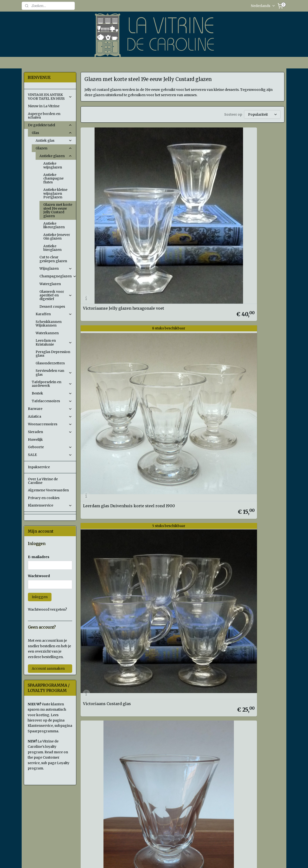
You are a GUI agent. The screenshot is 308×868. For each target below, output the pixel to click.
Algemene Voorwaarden (48, 490)
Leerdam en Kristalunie (54, 342)
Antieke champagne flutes (53, 178)
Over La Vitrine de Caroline (43, 481)
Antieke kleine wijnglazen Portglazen (55, 193)
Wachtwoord (39, 576)
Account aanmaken (48, 668)
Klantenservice (50, 505)
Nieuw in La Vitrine (44, 106)
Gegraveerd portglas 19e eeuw (181, 283)
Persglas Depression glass (53, 354)
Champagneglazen (58, 276)
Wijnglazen (56, 268)
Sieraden (50, 432)
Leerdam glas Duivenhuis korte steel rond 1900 (177, 195)
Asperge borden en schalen (44, 116)
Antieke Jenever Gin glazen (57, 237)
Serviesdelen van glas (54, 372)
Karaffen (54, 314)
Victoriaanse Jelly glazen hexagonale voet (107, 195)
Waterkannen (47, 333)
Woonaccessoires (50, 424)
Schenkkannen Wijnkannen (49, 324)
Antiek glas (54, 140)
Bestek (52, 393)
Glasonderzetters (50, 363)
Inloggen (40, 597)
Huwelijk (35, 440)
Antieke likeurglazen (54, 225)
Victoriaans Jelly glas (103, 283)
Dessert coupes (52, 307)
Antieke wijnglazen (53, 165)
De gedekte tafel (50, 125)
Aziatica (50, 416)
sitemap (177, 859)
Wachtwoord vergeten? (47, 609)
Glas (52, 133)
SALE (50, 455)
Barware (50, 409)
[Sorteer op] (262, 114)
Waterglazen (50, 284)
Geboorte (50, 447)
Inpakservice (39, 467)
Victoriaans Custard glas (246, 197)
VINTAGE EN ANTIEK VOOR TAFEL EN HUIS (50, 97)
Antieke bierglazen (52, 248)
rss (187, 859)
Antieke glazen (56, 156)
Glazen (54, 148)
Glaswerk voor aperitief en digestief (56, 295)
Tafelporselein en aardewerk (52, 384)
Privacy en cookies (44, 498)
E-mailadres (39, 557)
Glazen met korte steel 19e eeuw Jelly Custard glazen (58, 210)
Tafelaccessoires (52, 401)
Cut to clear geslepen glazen (53, 259)
